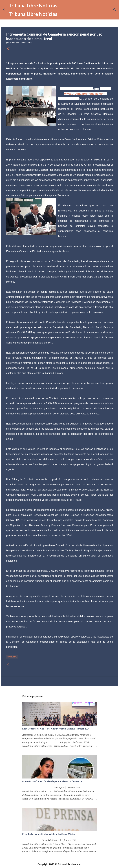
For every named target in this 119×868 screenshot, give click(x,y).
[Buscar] (115, 10)
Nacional (12, 657)
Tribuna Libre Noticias (33, 5)
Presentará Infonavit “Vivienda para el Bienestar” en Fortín (52, 781)
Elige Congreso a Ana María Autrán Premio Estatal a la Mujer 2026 (56, 729)
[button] (8, 49)
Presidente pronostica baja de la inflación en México (49, 834)
